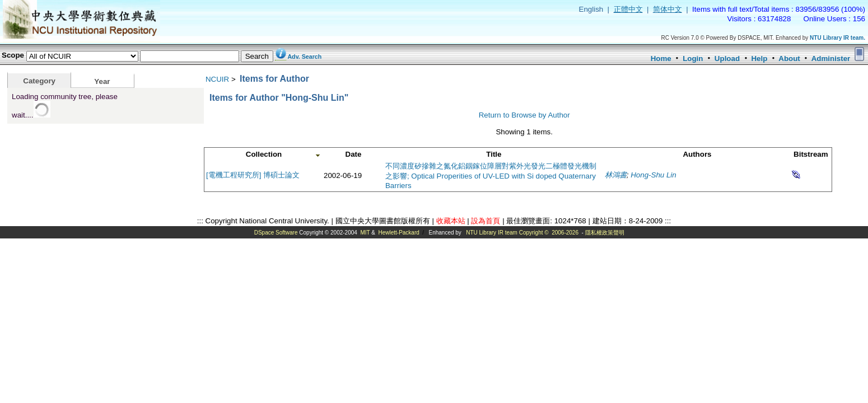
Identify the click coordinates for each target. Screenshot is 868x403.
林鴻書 (616, 175)
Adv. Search (304, 57)
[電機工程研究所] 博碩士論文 (253, 175)
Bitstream (811, 154)
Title (494, 154)
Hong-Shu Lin (654, 175)
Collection (264, 154)
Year (102, 81)
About (789, 58)
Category (39, 81)
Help (759, 58)
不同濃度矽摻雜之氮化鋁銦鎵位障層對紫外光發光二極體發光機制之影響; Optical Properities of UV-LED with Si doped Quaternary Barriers (491, 176)
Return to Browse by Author (524, 115)
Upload (727, 58)
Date (354, 154)
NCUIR (217, 79)
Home (661, 58)
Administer (831, 58)
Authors (697, 154)
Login (693, 58)
